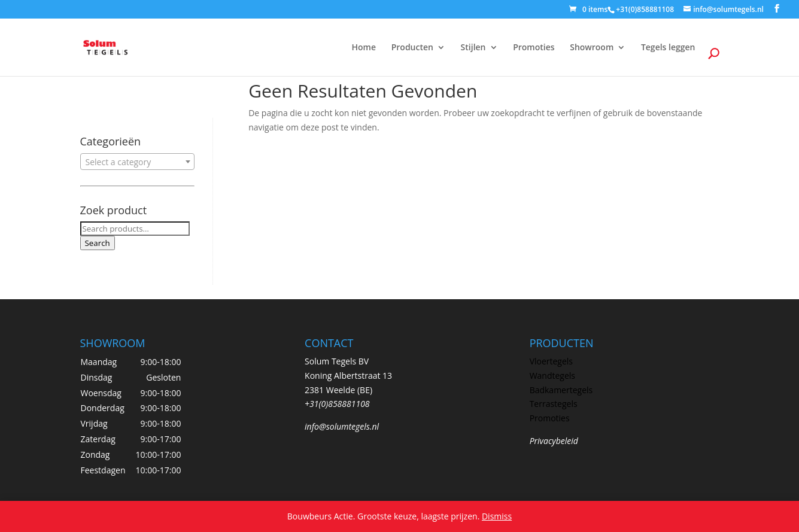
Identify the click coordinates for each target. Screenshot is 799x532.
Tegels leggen (668, 48)
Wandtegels (552, 376)
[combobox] (138, 162)
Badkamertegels (561, 390)
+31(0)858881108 (337, 404)
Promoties (534, 48)
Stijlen (473, 48)
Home (364, 48)
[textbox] (138, 162)
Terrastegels (554, 404)
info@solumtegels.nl (342, 426)
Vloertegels (551, 361)
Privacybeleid (554, 441)
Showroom (592, 48)
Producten (412, 48)
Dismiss (497, 516)
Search (98, 243)
